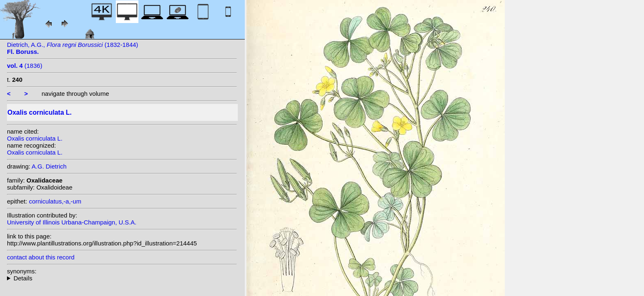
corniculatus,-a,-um (55, 201)
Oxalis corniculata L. (35, 138)
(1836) (25, 66)
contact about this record (41, 257)
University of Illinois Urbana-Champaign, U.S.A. (72, 222)
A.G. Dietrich (49, 166)
